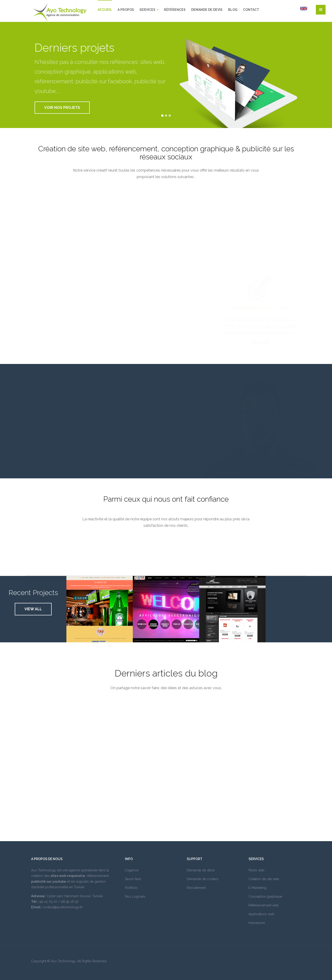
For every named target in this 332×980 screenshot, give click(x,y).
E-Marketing (257, 888)
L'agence (132, 870)
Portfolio (131, 888)
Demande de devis (207, 10)
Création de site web (264, 879)
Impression (257, 923)
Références (175, 10)
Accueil (105, 10)
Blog (233, 10)
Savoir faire (133, 879)
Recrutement (196, 888)
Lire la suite (260, 343)
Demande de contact (202, 879)
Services (149, 10)
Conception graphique (265, 897)
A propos (126, 10)
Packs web (256, 870)
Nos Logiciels (135, 897)
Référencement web (260, 308)
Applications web (261, 914)
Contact (251, 10)
